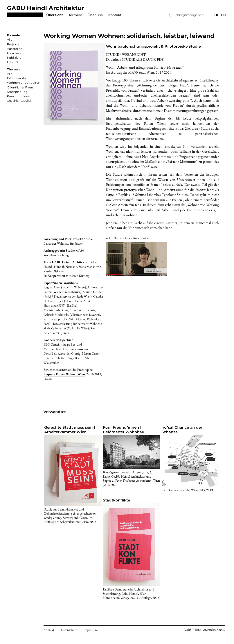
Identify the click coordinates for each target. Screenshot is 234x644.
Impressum (91, 630)
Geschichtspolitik (20, 101)
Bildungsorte (17, 78)
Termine (75, 15)
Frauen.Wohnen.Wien (137, 238)
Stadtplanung (17, 92)
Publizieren (15, 58)
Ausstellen (15, 49)
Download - (135, 59)
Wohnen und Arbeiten (24, 83)
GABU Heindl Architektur (46, 8)
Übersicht (55, 15)
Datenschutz (69, 630)
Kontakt (115, 15)
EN (223, 15)
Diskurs (12, 62)
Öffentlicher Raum (21, 87)
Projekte (13, 44)
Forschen (14, 53)
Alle (10, 40)
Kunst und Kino (18, 96)
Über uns (95, 15)
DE (217, 15)
